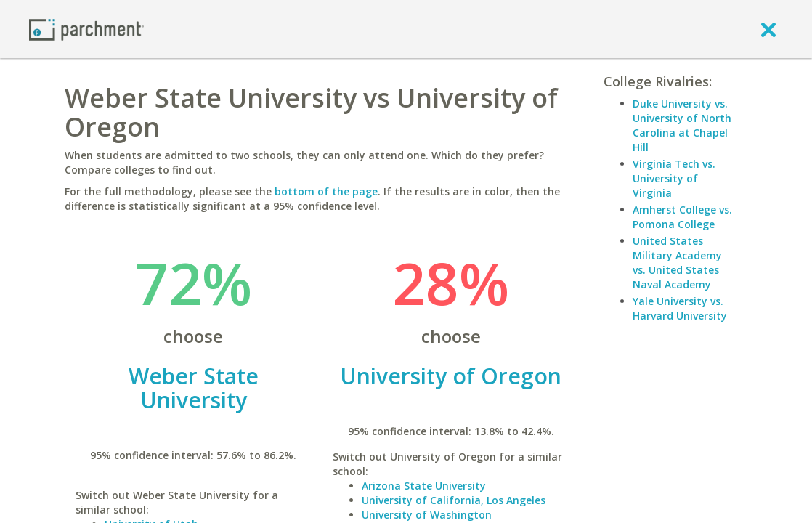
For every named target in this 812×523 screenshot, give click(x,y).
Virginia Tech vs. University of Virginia (674, 178)
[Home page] (86, 29)
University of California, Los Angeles (454, 500)
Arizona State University (424, 486)
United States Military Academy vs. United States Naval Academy (677, 263)
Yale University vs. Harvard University (680, 308)
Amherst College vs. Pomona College (682, 217)
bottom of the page (326, 191)
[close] (768, 29)
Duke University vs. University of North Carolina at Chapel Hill (682, 125)
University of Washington (427, 515)
